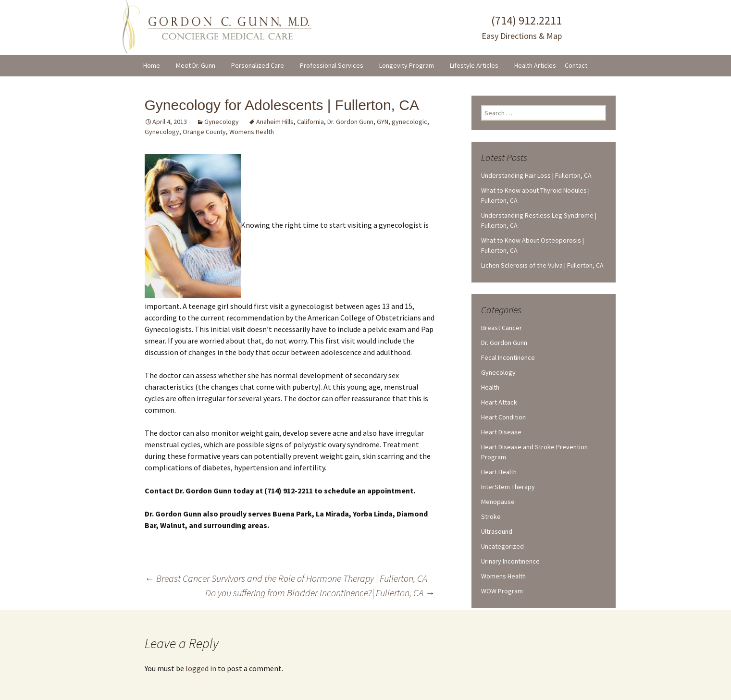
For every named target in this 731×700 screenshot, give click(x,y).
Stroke (491, 516)
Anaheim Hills (275, 122)
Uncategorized (502, 546)
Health (490, 387)
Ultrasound (497, 531)
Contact (576, 65)
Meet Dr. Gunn (196, 65)
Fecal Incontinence (508, 357)
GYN (383, 122)
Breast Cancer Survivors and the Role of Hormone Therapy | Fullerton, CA (286, 578)
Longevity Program (407, 65)
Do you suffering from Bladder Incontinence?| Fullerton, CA (320, 593)
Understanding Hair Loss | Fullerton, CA (536, 175)
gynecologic (409, 122)
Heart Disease (501, 432)
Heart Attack (499, 402)
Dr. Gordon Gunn (350, 122)
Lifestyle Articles (474, 65)
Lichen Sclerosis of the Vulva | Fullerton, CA (542, 265)
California (310, 122)
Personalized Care (258, 65)
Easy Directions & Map (522, 36)
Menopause (498, 502)
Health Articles (535, 65)
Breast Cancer (502, 328)
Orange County (204, 132)
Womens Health (252, 132)
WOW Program (502, 591)
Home (152, 65)
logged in (201, 668)
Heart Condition (503, 417)
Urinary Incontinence (510, 561)
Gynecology (222, 122)
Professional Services (332, 65)
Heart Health (499, 472)
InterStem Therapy (508, 487)
